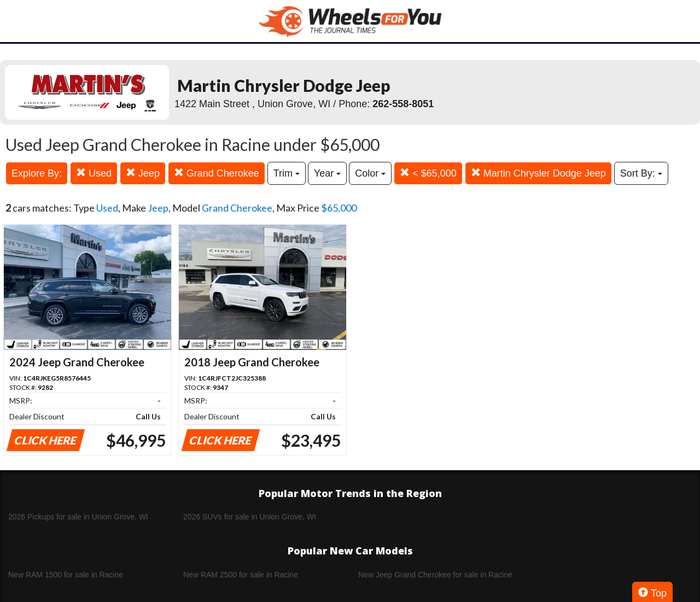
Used (94, 173)
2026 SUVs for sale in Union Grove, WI (250, 517)
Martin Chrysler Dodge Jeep (538, 173)
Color (370, 173)
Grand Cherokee (217, 173)
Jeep (143, 173)
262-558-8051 (403, 104)
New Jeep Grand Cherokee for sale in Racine (435, 575)
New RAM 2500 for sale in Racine (241, 575)
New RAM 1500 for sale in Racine (66, 575)
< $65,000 (428, 173)
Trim (287, 173)
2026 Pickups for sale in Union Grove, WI (78, 517)
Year (327, 173)
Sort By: (641, 173)
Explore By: (37, 173)
